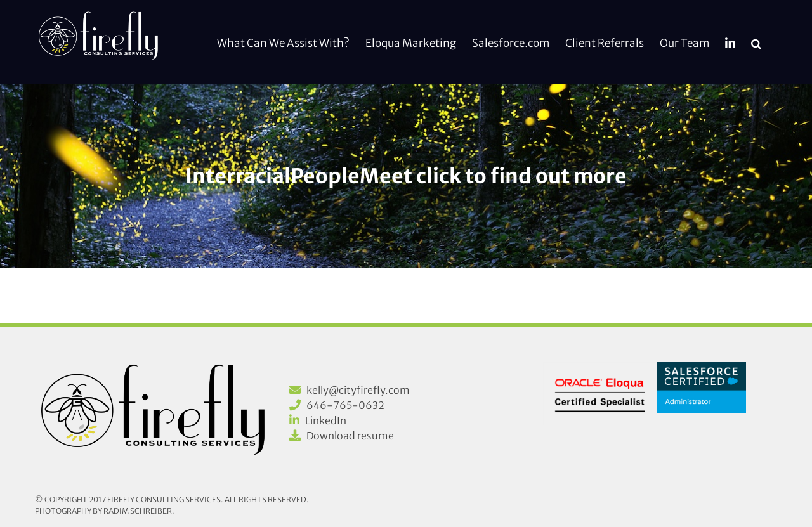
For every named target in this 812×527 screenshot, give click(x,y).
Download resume (350, 436)
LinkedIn (326, 420)
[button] (756, 42)
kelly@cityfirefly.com (358, 390)
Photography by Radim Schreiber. (105, 511)
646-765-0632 (345, 405)
